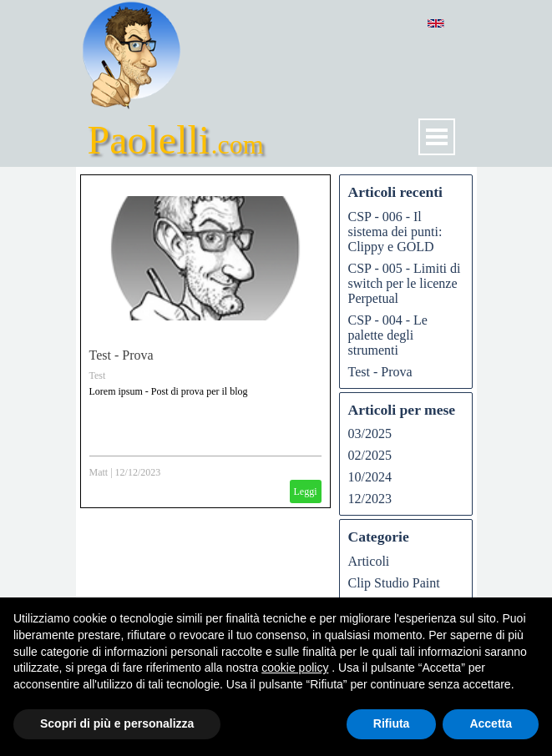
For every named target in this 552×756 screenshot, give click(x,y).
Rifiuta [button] (392, 723)
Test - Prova (122, 355)
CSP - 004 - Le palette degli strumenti (388, 335)
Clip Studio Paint (394, 583)
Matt (99, 472)
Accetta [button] (491, 723)
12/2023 (370, 499)
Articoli (369, 561)
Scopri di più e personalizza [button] (117, 723)
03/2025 (370, 433)
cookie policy (295, 668)
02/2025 (370, 455)
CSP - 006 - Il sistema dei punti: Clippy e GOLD (395, 232)
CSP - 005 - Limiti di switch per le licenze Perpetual (405, 283)
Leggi (306, 491)
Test (98, 375)
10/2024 (370, 477)
